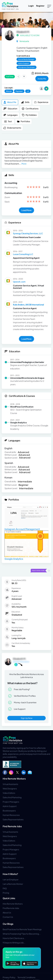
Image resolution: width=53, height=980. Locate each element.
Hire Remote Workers (14, 779)
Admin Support (10, 806)
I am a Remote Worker (13, 884)
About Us (7, 913)
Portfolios (23, 121)
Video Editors (9, 793)
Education (10, 109)
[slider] (34, 187)
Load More (26, 210)
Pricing (6, 893)
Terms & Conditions (26, 977)
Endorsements (12, 128)
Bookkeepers (9, 811)
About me (10, 102)
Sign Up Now (27, 718)
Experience (41, 102)
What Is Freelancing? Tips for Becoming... (22, 934)
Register (40, 6)
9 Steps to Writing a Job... (14, 943)
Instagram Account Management (22, 529)
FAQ (5, 888)
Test (8, 121)
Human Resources (11, 815)
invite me (42, 79)
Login (31, 6)
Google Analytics (14, 559)
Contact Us (8, 917)
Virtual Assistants (10, 784)
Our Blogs (8, 924)
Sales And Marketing (12, 797)
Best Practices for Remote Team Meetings (22, 929)
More (24, 164)
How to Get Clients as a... (14, 938)
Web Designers (10, 788)
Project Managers (11, 802)
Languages (11, 115)
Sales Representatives (13, 819)
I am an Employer (11, 879)
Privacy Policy (9, 977)
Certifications (30, 109)
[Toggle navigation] (49, 6)
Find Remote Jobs (12, 826)
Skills (25, 102)
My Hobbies (29, 115)
